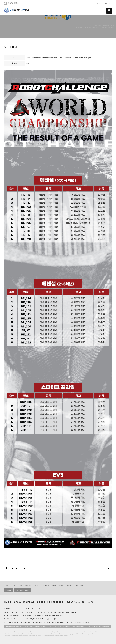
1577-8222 (13, 3)
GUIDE (14, 586)
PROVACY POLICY (42, 586)
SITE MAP (80, 586)
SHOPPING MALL (22, 590)
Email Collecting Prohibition (63, 586)
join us (108, 3)
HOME (6, 586)
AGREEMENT (26, 586)
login (99, 3)
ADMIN (8, 590)
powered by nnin (83, 622)
